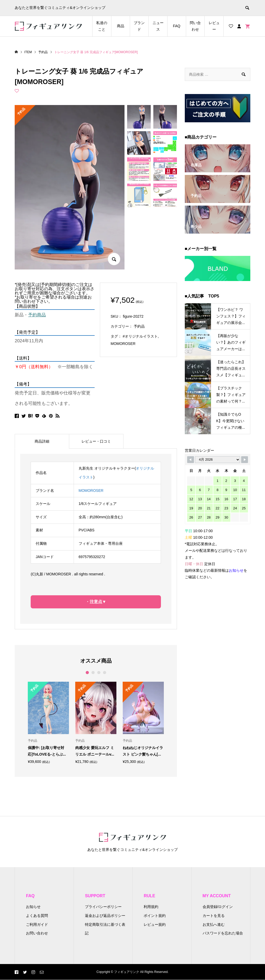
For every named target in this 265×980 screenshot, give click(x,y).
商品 (121, 26)
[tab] (42, 441)
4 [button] (104, 673)
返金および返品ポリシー (105, 916)
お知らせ (33, 907)
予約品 (139, 326)
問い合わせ (195, 26)
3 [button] (99, 673)
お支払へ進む (214, 924)
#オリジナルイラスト (140, 336)
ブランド (139, 26)
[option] (48, 723)
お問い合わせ (37, 933)
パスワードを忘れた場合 (223, 933)
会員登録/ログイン (218, 907)
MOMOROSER (123, 344)
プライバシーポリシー (103, 907)
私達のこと (102, 26)
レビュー (214, 26)
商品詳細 (42, 441)
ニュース (158, 26)
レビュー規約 (155, 924)
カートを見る (214, 916)
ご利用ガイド (37, 924)
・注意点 (94, 602)
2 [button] (93, 673)
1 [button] (87, 673)
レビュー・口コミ (96, 441)
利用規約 (151, 907)
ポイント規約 (155, 916)
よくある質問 (37, 916)
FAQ (177, 26)
